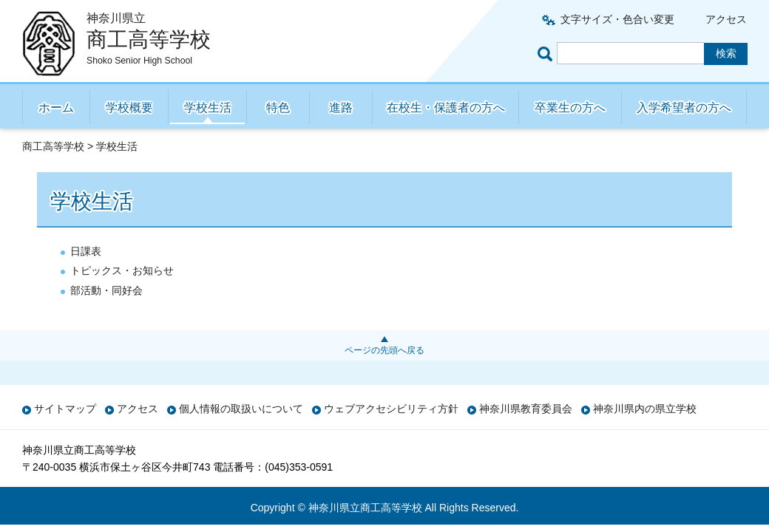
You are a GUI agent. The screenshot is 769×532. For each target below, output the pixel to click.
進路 (341, 108)
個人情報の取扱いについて (241, 409)
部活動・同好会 (106, 290)
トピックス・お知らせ (122, 270)
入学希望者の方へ (684, 108)
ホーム (56, 108)
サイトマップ (65, 409)
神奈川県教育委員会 (526, 409)
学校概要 (129, 108)
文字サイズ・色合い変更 (617, 19)
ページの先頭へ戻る (384, 350)
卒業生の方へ (570, 108)
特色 (278, 108)
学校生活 (208, 108)
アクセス (726, 19)
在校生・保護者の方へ (446, 108)
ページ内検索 (547, 54)
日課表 (86, 251)
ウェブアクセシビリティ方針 (391, 409)
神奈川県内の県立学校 (645, 409)
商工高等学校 (53, 146)
